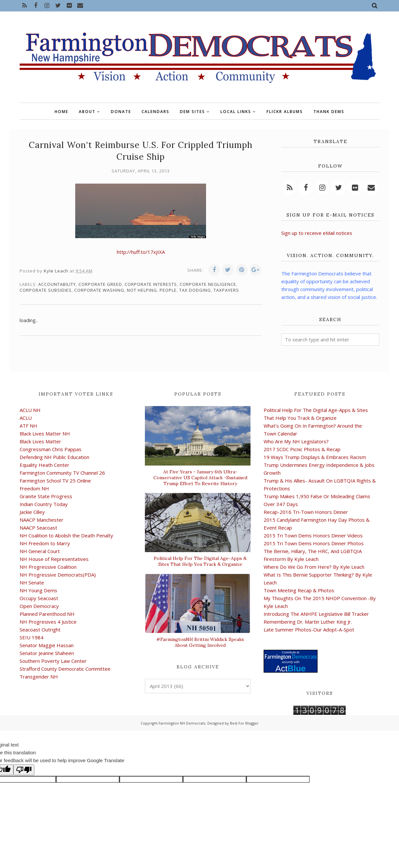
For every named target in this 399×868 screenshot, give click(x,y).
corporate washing (99, 290)
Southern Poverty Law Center (53, 661)
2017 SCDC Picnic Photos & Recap (302, 449)
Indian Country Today (44, 504)
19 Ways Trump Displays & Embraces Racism (315, 457)
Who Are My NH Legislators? (296, 441)
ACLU (26, 418)
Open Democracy (39, 606)
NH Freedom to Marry (45, 543)
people (168, 290)
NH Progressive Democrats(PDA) (58, 575)
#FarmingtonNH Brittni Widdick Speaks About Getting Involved (200, 642)
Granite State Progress (46, 496)
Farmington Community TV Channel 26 (62, 473)
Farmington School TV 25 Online (55, 481)
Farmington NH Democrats (182, 723)
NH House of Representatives (54, 559)
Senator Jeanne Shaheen (47, 653)
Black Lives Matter (40, 441)
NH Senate (32, 582)
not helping (142, 290)
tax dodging (195, 290)
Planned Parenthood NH (47, 614)
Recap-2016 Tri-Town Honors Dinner (306, 512)
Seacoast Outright (40, 630)
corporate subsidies (46, 290)
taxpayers (226, 290)
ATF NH (28, 426)
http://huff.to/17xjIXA (141, 252)
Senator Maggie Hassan (47, 645)
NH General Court (40, 551)
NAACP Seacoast (38, 528)
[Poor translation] (24, 770)
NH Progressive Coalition (48, 567)
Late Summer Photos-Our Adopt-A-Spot (309, 630)
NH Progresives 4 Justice (48, 622)
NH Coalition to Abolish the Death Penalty (66, 535)
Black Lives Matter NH (45, 434)
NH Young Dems (38, 590)
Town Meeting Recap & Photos (299, 590)
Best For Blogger (244, 723)
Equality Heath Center (44, 465)
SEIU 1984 (32, 637)
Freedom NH (34, 488)
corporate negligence (208, 284)
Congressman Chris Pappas (51, 449)
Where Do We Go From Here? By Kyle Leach (314, 567)
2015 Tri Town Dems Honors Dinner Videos (313, 535)
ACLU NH (30, 410)
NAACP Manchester (42, 520)
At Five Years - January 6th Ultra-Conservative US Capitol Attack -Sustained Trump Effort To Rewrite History (200, 478)
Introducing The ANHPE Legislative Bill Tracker (316, 614)
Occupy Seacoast (39, 598)
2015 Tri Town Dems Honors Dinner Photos (314, 543)
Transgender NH (39, 677)
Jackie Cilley (32, 512)
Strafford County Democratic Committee (65, 669)
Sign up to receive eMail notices (317, 233)
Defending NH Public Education (54, 457)
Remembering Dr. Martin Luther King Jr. (308, 622)
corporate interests (151, 284)
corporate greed (100, 284)
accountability (57, 284)
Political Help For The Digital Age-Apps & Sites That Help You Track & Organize (200, 561)
